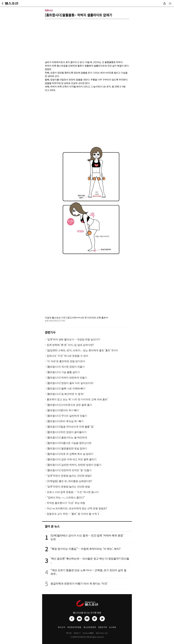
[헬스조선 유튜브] (79, 619)
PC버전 (69, 633)
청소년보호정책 (90, 627)
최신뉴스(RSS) (88, 633)
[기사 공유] (164, 3)
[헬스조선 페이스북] (72, 619)
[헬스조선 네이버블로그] (87, 619)
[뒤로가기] (3, 3)
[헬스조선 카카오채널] (95, 619)
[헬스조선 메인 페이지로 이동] (12, 3)
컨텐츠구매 (102, 627)
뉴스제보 (113, 627)
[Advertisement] (87, 38)
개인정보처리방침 (74, 627)
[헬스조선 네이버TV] (102, 619)
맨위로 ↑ (77, 633)
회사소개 (61, 627)
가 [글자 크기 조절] (170, 3)
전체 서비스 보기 (102, 633)
